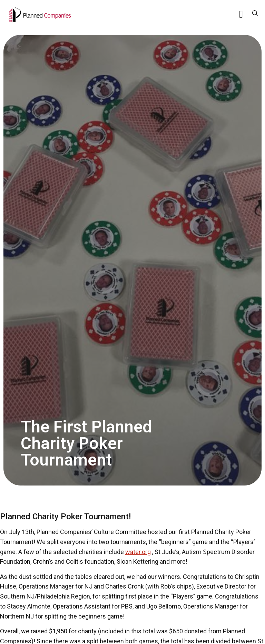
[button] (241, 14)
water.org (138, 552)
